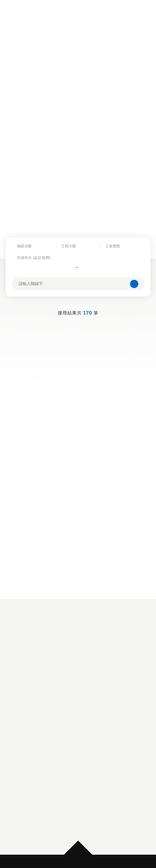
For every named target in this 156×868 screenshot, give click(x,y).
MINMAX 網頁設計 (91, 853)
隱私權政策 (66, 816)
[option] (78, 702)
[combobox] (34, 255)
